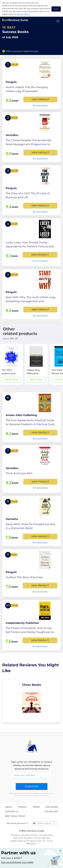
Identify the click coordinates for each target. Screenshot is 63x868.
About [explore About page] (9, 807)
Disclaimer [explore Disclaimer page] (52, 807)
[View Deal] (11, 364)
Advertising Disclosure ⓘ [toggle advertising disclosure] (17, 823)
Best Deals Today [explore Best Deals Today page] (15, 816)
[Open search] (58, 21)
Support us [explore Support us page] (12, 811)
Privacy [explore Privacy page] (23, 807)
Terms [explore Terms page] (36, 807)
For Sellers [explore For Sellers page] (51, 811)
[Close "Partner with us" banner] (60, 851)
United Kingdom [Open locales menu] (44, 823)
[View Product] (31, 84)
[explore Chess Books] (31, 701)
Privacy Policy (23, 14)
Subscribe (32, 786)
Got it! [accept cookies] (56, 9)
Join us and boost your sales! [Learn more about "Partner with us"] (17, 862)
